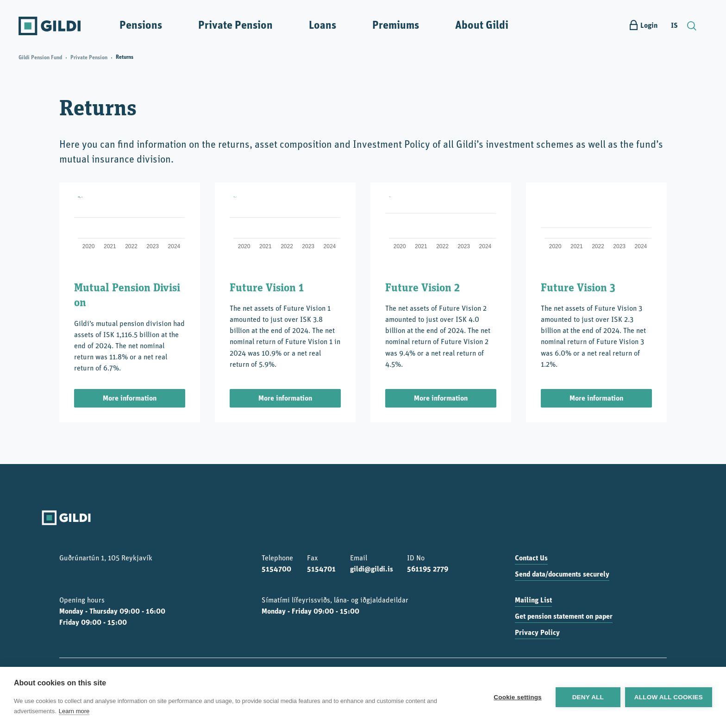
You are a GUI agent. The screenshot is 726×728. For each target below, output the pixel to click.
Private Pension (235, 26)
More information (130, 399)
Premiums (396, 26)
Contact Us (531, 559)
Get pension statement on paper (564, 617)
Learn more (74, 711)
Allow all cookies (669, 697)
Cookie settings (518, 697)
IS (674, 26)
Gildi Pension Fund (40, 58)
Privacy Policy (537, 633)
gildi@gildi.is (372, 570)
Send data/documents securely (562, 575)
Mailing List (533, 601)
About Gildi (482, 26)
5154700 (276, 570)
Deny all (588, 697)
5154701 (321, 570)
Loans (322, 26)
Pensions (141, 26)
